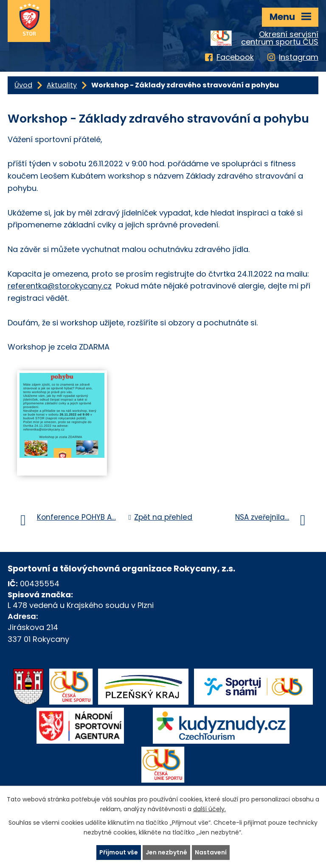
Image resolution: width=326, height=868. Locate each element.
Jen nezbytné (166, 852)
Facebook (235, 57)
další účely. (209, 809)
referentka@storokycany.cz (60, 286)
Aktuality (62, 85)
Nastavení (211, 852)
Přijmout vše (119, 852)
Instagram (299, 57)
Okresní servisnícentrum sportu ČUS (280, 38)
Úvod (23, 85)
